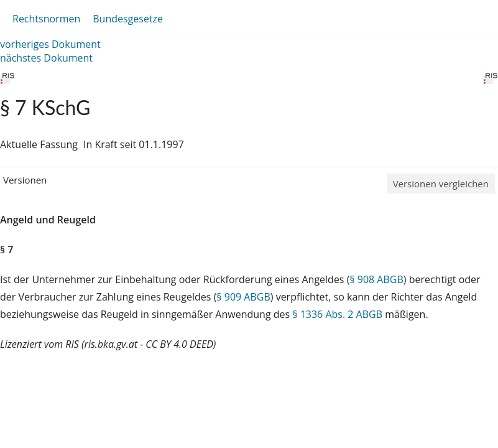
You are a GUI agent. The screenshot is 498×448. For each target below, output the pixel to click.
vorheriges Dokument (50, 44)
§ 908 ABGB (376, 279)
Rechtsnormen (46, 19)
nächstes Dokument (46, 58)
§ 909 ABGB (243, 297)
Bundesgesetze (128, 19)
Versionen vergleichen (441, 184)
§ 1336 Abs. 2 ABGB (337, 314)
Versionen (25, 180)
